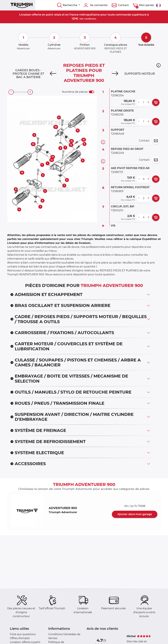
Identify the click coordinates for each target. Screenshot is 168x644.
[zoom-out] (11, 92)
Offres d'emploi (20, 638)
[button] (159, 65)
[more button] (148, 102)
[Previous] (53, 74)
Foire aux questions (23, 634)
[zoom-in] (30, 92)
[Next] (115, 74)
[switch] (92, 92)
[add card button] (156, 102)
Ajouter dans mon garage (135, 514)
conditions (90, 19)
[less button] (139, 102)
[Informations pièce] (103, 142)
